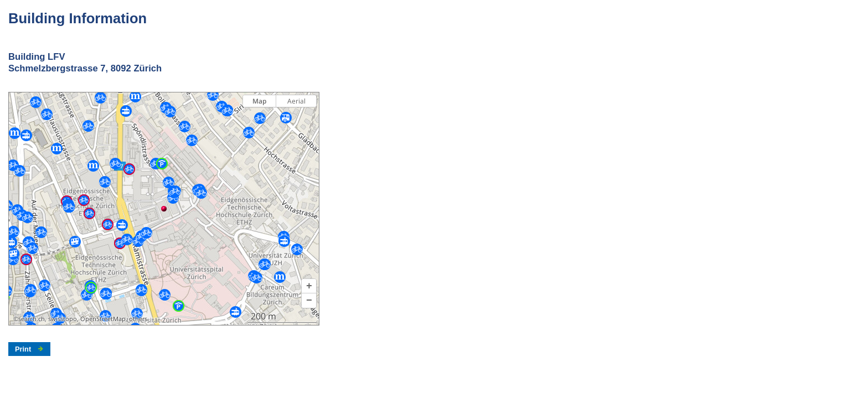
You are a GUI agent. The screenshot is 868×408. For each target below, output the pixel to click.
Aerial (296, 101)
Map (259, 101)
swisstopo (63, 319)
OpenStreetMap (103, 319)
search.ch (32, 319)
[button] (309, 286)
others (138, 319)
